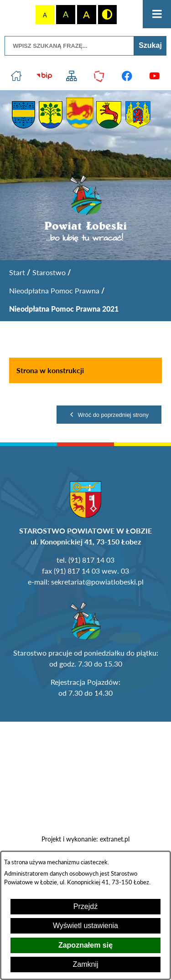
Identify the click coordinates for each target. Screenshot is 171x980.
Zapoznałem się (85, 945)
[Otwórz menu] (157, 14)
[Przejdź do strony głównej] (17, 76)
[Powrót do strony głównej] (17, 272)
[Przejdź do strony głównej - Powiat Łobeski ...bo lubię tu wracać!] (85, 209)
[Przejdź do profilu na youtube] (155, 76)
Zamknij (85, 964)
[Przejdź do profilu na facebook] (127, 76)
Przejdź (85, 906)
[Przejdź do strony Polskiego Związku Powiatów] (100, 76)
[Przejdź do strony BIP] (44, 76)
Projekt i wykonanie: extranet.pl (85, 839)
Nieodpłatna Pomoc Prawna (54, 290)
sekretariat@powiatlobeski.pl (97, 582)
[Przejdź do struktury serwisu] (72, 76)
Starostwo (49, 272)
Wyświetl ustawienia (85, 926)
